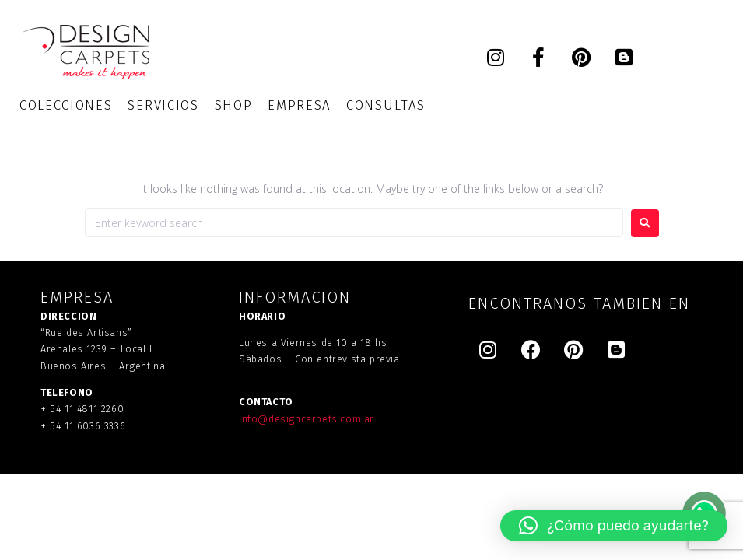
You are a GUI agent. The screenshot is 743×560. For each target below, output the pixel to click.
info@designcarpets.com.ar (307, 419)
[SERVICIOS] (163, 105)
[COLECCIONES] (66, 105)
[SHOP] (234, 105)
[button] (614, 526)
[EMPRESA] (299, 105)
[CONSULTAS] (386, 105)
